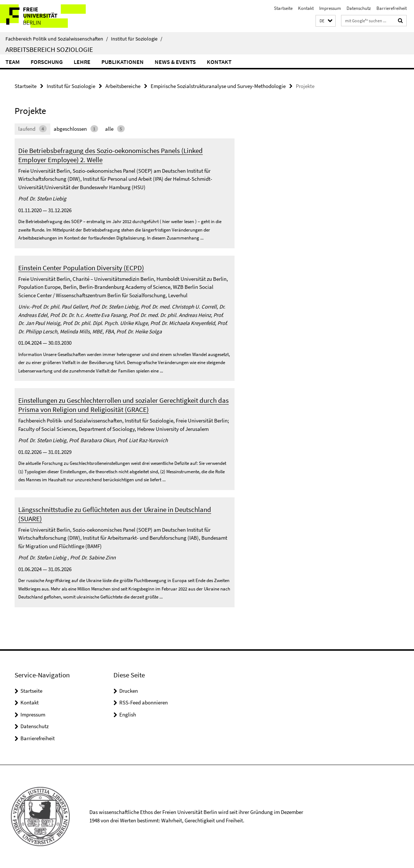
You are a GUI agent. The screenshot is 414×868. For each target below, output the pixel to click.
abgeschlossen (76, 129)
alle (115, 129)
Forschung (47, 62)
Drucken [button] (129, 691)
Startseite (283, 8)
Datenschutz (359, 8)
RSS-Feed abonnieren (144, 702)
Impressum (330, 8)
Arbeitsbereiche (123, 86)
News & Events (175, 62)
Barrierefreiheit (392, 8)
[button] (326, 21)
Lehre (82, 62)
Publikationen (123, 62)
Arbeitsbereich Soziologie (49, 49)
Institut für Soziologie (137, 39)
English (128, 714)
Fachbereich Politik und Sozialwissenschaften (57, 39)
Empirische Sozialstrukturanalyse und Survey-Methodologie (218, 86)
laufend (32, 129)
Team (13, 62)
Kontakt (306, 8)
